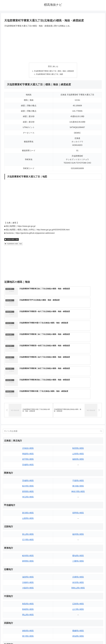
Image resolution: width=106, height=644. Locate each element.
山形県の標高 (78, 399)
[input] (53, 376)
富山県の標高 (28, 479)
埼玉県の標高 (28, 442)
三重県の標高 (78, 506)
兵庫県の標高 (78, 522)
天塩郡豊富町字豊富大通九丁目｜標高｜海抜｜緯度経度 (54, 71)
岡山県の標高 (28, 560)
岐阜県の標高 (28, 501)
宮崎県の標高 (78, 603)
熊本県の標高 (28, 614)
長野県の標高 (78, 458)
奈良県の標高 (78, 528)
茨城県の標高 (28, 426)
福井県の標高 (78, 479)
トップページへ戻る (44, 637)
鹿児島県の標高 (78, 608)
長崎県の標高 (28, 608)
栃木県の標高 (28, 431)
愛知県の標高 (78, 501)
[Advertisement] (53, 45)
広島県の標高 (78, 549)
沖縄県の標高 (78, 614)
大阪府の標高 (28, 533)
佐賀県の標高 (28, 603)
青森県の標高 (28, 399)
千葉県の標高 (78, 426)
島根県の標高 (28, 555)
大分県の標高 (78, 597)
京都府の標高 (28, 528)
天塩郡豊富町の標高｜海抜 (13, 244)
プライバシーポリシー (61, 637)
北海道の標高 (28, 393)
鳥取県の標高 (28, 549)
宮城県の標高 (28, 410)
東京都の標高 (78, 431)
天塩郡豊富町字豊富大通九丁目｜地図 (49, 75)
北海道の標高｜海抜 (12, 240)
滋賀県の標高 (28, 522)
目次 (50, 66)
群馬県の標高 (28, 437)
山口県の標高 (78, 555)
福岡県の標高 (28, 597)
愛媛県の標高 (78, 576)
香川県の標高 (28, 581)
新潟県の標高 (28, 458)
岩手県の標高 (28, 404)
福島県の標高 (78, 404)
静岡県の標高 (28, 506)
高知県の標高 (78, 581)
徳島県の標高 (28, 576)
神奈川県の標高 (78, 437)
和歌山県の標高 (78, 533)
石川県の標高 (28, 485)
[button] (101, 376)
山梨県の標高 (28, 463)
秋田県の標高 (78, 393)
